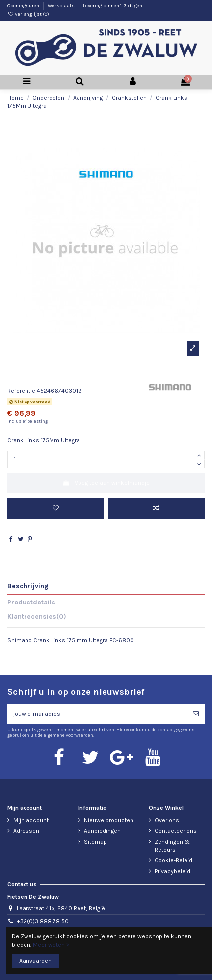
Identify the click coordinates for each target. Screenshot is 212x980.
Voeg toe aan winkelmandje (106, 483)
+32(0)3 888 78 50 (43, 921)
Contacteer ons (176, 831)
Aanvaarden (35, 961)
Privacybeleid (172, 871)
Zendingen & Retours (172, 846)
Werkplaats (62, 6)
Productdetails (31, 602)
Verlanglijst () (28, 14)
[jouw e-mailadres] (97, 714)
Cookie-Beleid (173, 860)
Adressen (26, 831)
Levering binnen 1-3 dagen (113, 6)
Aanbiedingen (102, 831)
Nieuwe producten (109, 820)
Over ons (167, 820)
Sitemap (95, 842)
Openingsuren (24, 6)
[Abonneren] (196, 714)
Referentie (21, 391)
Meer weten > (51, 945)
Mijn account (31, 820)
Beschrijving (28, 586)
